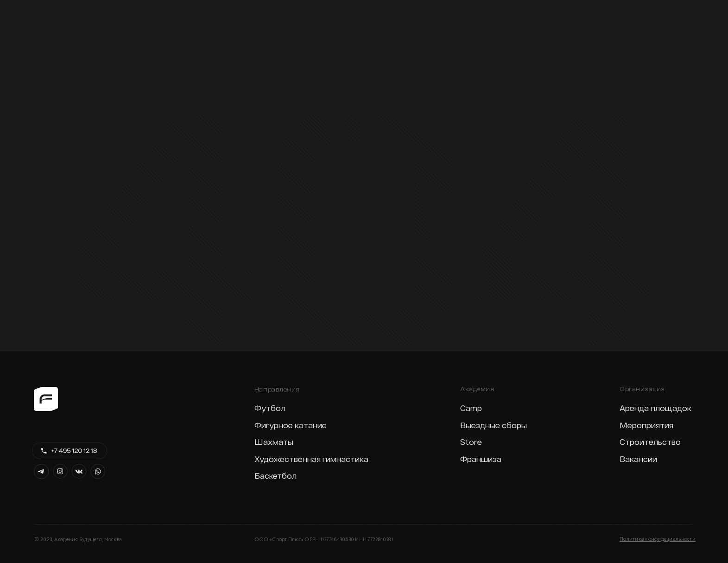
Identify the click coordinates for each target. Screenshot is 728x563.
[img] (46, 14)
